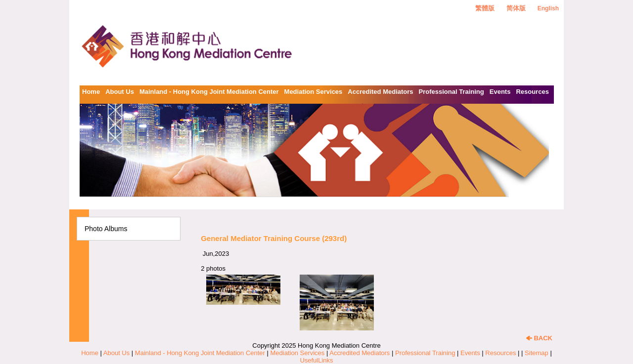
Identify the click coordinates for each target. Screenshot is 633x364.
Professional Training (452, 92)
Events (500, 92)
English (548, 8)
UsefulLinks (316, 360)
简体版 (516, 8)
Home (91, 92)
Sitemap (537, 353)
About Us (120, 92)
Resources (532, 92)
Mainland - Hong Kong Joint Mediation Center (209, 92)
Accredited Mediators (380, 92)
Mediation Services (314, 92)
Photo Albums (106, 229)
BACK (539, 338)
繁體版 (485, 8)
